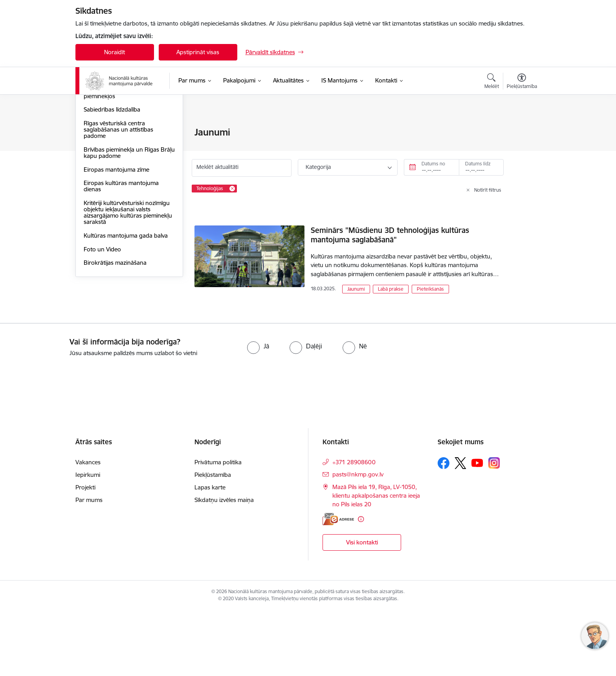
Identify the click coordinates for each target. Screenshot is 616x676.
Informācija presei (107, 160)
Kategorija (318, 167)
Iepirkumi (88, 540)
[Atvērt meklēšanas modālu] (492, 82)
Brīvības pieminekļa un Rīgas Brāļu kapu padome (121, 237)
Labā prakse (391, 289)
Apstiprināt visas (198, 52)
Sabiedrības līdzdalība (112, 193)
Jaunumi (95, 146)
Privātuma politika (218, 528)
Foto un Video (102, 333)
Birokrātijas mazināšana (115, 347)
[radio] (258, 412)
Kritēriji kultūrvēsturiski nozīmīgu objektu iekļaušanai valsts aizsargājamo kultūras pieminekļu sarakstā (128, 296)
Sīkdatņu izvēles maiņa (224, 565)
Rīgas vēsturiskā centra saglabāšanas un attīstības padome (118, 213)
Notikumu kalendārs (110, 133)
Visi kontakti (362, 608)
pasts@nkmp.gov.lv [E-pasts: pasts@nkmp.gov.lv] (358, 540)
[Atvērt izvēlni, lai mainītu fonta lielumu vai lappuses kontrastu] (522, 82)
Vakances (88, 528)
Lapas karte (210, 553)
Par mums (89, 565)
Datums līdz (478, 164)
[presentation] (66, 445)
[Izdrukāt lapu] (521, 129)
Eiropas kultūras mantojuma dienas (121, 270)
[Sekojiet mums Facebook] (444, 529)
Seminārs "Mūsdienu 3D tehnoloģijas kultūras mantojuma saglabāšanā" (390, 235)
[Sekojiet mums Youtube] (477, 528)
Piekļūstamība (213, 540)
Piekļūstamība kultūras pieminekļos (114, 177)
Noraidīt (115, 52)
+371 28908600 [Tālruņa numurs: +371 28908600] (354, 528)
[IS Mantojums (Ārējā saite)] (339, 81)
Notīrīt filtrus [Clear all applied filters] (488, 190)
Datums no (433, 164)
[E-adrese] (338, 584)
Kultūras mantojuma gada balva (126, 320)
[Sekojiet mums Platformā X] (460, 529)
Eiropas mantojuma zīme (116, 254)
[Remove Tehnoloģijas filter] (232, 189)
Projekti (85, 553)
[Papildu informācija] (361, 584)
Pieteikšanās (430, 289)
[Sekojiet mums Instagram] (494, 529)
